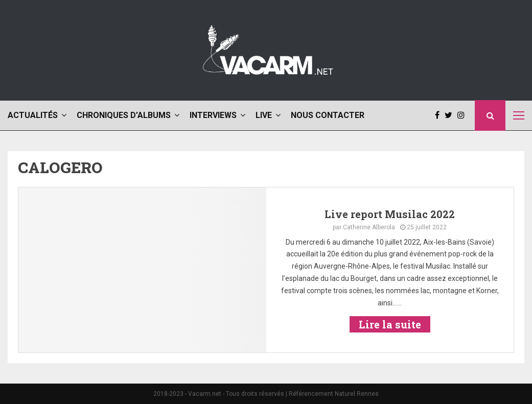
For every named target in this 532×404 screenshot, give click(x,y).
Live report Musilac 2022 (390, 214)
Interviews (213, 115)
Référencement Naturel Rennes (334, 394)
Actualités (33, 115)
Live (264, 115)
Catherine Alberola (369, 227)
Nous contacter (328, 115)
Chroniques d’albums (124, 115)
